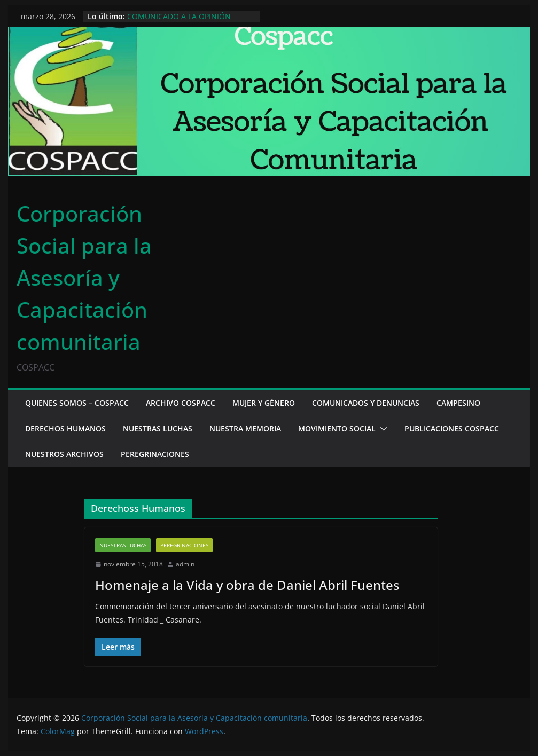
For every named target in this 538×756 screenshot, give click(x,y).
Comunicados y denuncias (366, 403)
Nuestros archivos (64, 454)
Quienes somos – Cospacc (77, 403)
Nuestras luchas (158, 428)
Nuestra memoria (245, 428)
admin (185, 564)
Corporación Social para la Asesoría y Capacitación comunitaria (84, 277)
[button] (381, 429)
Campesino (458, 403)
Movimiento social (337, 428)
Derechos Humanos (65, 428)
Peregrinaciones (155, 454)
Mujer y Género (264, 403)
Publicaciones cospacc (452, 428)
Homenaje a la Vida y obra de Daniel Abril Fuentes (247, 585)
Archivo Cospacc (181, 403)
